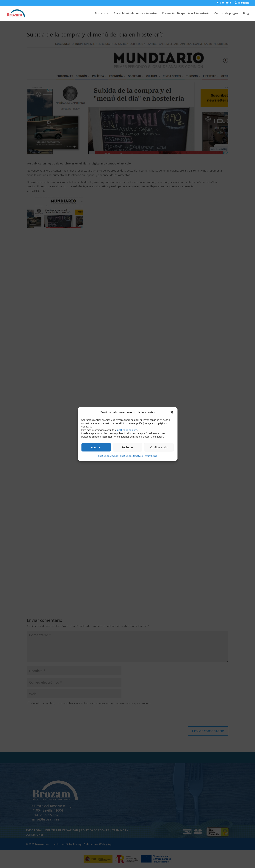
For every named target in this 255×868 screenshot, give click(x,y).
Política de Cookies (108, 456)
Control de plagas (226, 13)
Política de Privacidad (132, 456)
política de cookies (127, 430)
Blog (246, 13)
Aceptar (96, 447)
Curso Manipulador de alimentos (136, 13)
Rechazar (127, 447)
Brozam (100, 13)
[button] (172, 412)
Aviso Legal (151, 456)
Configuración (159, 447)
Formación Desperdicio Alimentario (186, 13)
